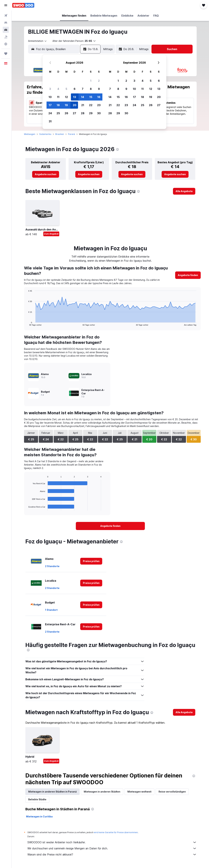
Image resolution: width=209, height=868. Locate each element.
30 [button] (99, 113)
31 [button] (50, 121)
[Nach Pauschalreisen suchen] (6, 37)
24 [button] (50, 113)
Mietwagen (30, 134)
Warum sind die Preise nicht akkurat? (112, 854)
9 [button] (99, 89)
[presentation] (117, 149)
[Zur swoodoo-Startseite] (23, 5)
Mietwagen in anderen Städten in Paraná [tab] (52, 792)
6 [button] (75, 89)
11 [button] (58, 97)
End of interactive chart (27, 323)
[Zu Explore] (6, 44)
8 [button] (91, 89)
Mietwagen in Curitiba (39, 816)
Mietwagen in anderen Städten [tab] (102, 792)
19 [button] (66, 105)
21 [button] (83, 105)
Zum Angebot (51, 234)
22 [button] (91, 105)
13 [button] (75, 97)
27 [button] (74, 113)
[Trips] (6, 54)
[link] (46, 174)
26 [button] (66, 113)
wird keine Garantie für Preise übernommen (116, 832)
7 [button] (83, 89)
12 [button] (66, 97)
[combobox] (38, 41)
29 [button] (91, 113)
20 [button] (75, 105)
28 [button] (83, 113)
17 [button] (50, 105)
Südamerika (45, 134)
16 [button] (99, 97)
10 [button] (50, 97)
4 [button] (58, 89)
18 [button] (58, 105)
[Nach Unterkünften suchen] (6, 23)
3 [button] (50, 89)
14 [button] (83, 97)
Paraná (71, 134)
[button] (6, 5)
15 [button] (91, 97)
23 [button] (99, 105)
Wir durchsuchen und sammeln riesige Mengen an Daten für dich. (112, 848)
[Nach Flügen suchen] (6, 16)
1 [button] (91, 81)
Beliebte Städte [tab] (37, 799)
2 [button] (99, 81)
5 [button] (66, 89)
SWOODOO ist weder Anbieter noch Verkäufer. (112, 842)
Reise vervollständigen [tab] (172, 792)
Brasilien (60, 134)
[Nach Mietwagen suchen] (6, 30)
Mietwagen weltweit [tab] (139, 792)
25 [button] (58, 113)
